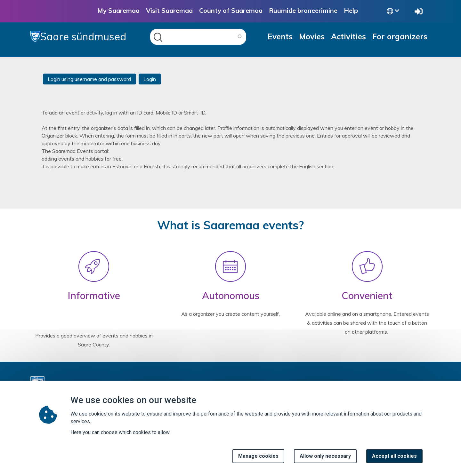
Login (150, 79)
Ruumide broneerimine (303, 10)
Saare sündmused (78, 36)
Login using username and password (89, 79)
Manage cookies (258, 458)
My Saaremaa (118, 10)
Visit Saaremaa (169, 10)
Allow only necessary (325, 458)
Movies (312, 36)
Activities (348, 36)
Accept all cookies (394, 458)
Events (280, 36)
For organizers (400, 36)
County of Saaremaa (231, 10)
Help (351, 10)
